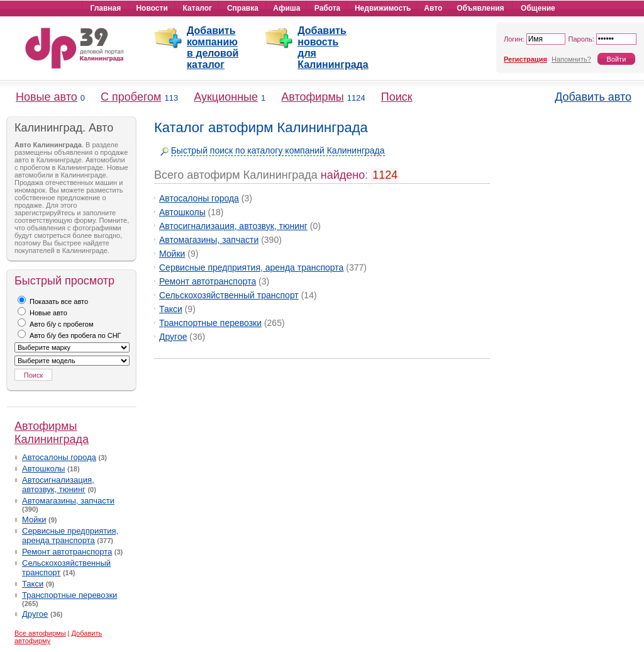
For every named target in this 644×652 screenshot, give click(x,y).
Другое (35, 614)
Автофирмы (312, 97)
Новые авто (47, 97)
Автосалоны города (59, 457)
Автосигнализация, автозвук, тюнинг (58, 485)
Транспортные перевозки (69, 595)
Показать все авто (53, 301)
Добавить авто (593, 97)
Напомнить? (571, 59)
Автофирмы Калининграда (52, 433)
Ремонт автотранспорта (67, 552)
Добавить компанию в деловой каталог (213, 48)
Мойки (34, 520)
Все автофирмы (40, 633)
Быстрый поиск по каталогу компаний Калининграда (278, 150)
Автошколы (43, 469)
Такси (33, 584)
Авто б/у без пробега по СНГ (69, 335)
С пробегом (131, 97)
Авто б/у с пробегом (56, 324)
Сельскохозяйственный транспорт (229, 295)
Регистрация (525, 59)
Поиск (397, 97)
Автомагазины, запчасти (68, 501)
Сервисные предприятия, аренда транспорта (70, 536)
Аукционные (226, 97)
